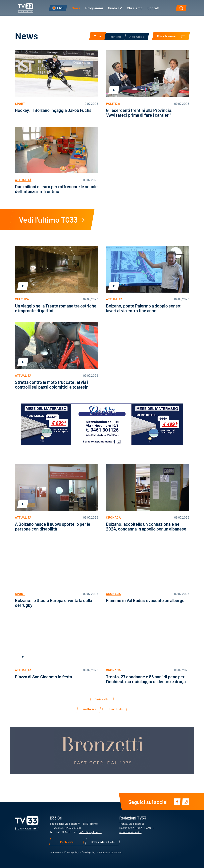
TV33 (26, 8)
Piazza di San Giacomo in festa (43, 676)
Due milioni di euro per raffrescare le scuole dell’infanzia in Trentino (56, 189)
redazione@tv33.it (130, 832)
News (76, 8)
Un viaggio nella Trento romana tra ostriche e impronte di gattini (56, 308)
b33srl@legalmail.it (90, 832)
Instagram (186, 802)
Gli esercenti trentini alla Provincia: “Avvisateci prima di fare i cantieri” (139, 112)
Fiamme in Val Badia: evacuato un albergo (145, 600)
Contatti (154, 8)
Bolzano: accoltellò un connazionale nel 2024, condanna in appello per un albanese (146, 526)
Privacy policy (72, 852)
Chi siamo (135, 8)
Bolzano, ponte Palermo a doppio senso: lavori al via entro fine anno (144, 308)
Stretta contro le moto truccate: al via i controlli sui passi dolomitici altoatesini (52, 384)
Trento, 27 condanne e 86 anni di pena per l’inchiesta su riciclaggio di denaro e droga (146, 679)
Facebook (177, 802)
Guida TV (115, 8)
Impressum (56, 852)
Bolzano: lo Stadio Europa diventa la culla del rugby (53, 603)
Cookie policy (89, 852)
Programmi (94, 8)
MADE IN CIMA (114, 852)
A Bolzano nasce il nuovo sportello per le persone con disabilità (53, 526)
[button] (181, 8)
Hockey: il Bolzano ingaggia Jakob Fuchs (53, 110)
